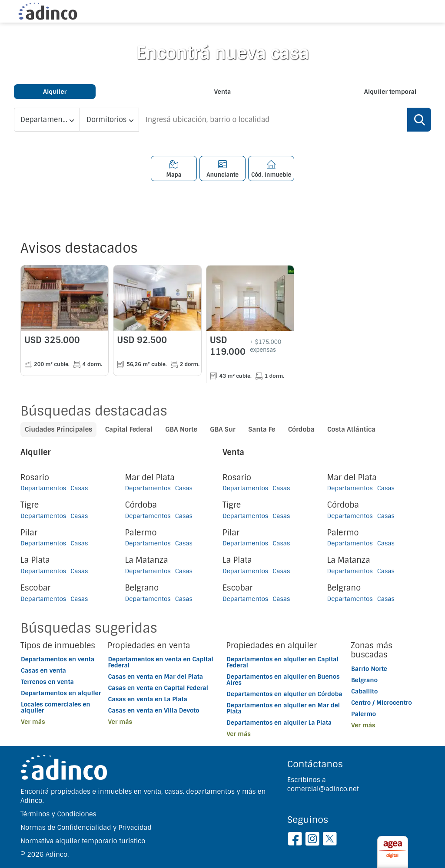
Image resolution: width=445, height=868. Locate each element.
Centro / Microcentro (382, 703)
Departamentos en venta (58, 659)
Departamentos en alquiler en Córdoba (284, 694)
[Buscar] (419, 120)
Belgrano (364, 680)
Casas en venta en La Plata (148, 699)
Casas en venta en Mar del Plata (156, 677)
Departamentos (43, 488)
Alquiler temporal (390, 92)
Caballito (364, 691)
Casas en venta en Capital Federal (158, 688)
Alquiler (55, 92)
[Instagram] (312, 840)
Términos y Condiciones (58, 814)
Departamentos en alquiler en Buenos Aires (283, 680)
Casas (79, 488)
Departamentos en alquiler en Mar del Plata (283, 708)
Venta (223, 92)
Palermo (364, 714)
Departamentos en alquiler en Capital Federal (282, 662)
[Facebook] (295, 840)
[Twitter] (330, 840)
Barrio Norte (369, 669)
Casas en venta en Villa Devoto (154, 710)
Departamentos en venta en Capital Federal (161, 662)
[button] (64, 722)
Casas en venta (43, 670)
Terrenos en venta (47, 682)
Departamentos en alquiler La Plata (279, 723)
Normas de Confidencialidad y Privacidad (86, 828)
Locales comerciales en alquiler (56, 707)
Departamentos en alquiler (61, 693)
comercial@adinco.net (323, 789)
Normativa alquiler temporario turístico (83, 841)
